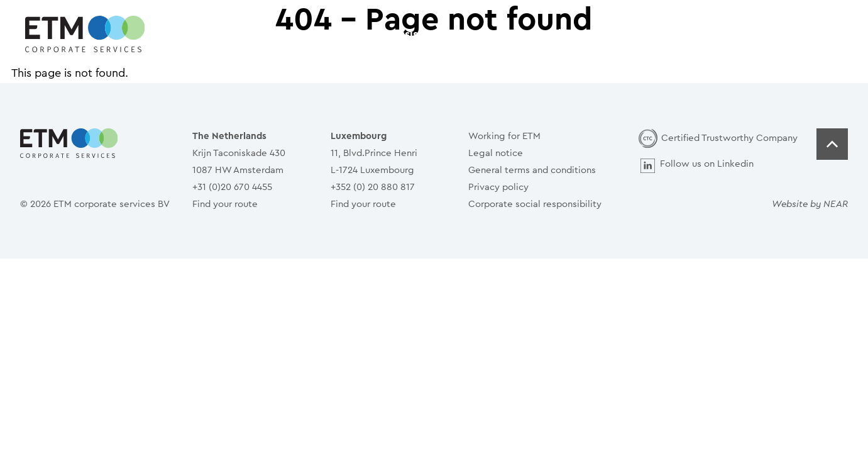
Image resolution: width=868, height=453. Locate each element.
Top (832, 144)
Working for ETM (504, 136)
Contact (622, 34)
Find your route (225, 204)
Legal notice (496, 153)
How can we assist (374, 34)
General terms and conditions (532, 170)
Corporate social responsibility (535, 204)
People (549, 34)
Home (277, 34)
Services (477, 34)
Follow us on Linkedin (707, 164)
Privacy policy (498, 187)
